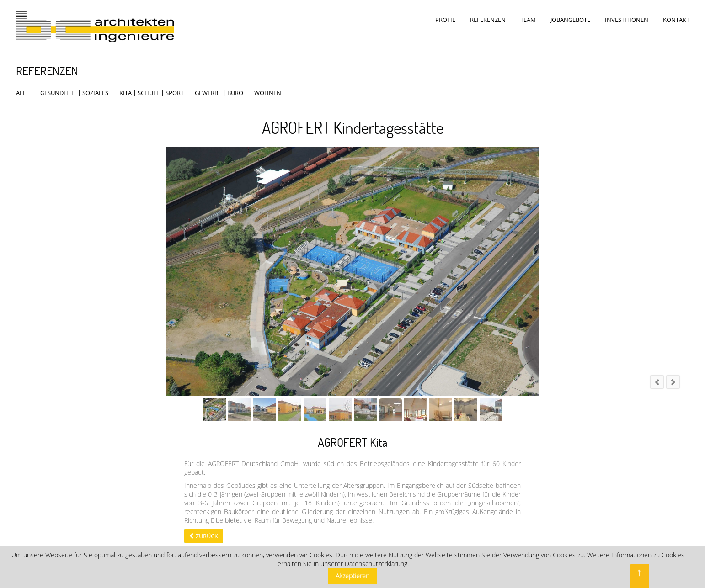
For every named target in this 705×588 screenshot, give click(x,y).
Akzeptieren (352, 576)
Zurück (207, 527)
